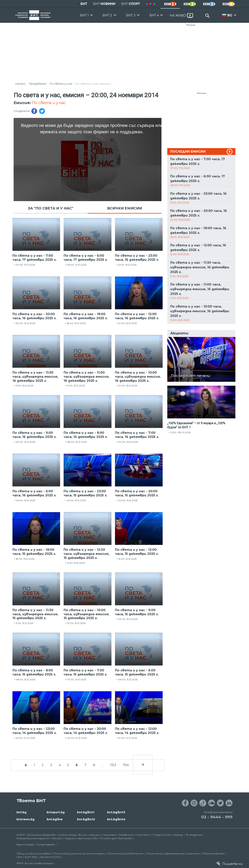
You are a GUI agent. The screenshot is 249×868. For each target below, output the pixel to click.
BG (230, 15)
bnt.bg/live (55, 819)
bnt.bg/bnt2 (86, 819)
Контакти (144, 835)
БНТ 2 (107, 15)
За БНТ (21, 835)
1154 (126, 765)
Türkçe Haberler (46, 845)
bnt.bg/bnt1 (86, 812)
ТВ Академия (194, 835)
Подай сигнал (162, 835)
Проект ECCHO (50, 857)
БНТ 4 (154, 15)
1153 (113, 765)
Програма (109, 835)
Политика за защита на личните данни (80, 853)
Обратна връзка (213, 853)
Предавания (37, 84)
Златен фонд (67, 835)
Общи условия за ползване (34, 853)
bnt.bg (21, 812)
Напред (178, 835)
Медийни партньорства (81, 838)
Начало (20, 84)
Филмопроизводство (42, 835)
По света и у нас (61, 84)
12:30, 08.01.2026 (181, 432)
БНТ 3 (131, 15)
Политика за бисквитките (126, 853)
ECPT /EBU (31, 857)
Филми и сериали (89, 835)
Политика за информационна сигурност (173, 853)
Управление (126, 835)
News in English (25, 845)
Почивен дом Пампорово (116, 838)
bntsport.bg (56, 812)
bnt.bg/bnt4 (116, 819)
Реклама (191, 25)
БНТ (84, 4)
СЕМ (19, 857)
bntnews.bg (25, 819)
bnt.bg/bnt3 (116, 812)
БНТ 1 (84, 15)
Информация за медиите (33, 838)
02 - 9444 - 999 (217, 817)
